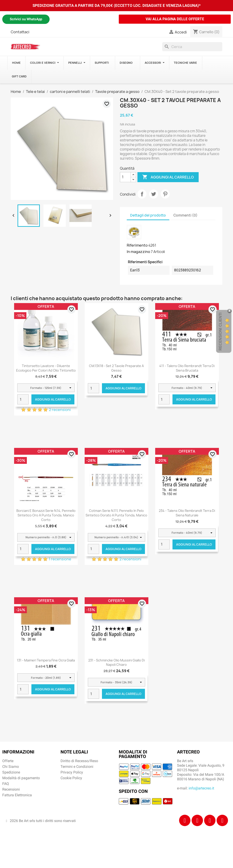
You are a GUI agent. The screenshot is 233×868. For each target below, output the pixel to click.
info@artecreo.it (201, 788)
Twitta (154, 194)
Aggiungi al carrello (168, 177)
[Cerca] (192, 47)
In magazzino (138, 252)
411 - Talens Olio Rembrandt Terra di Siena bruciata (187, 368)
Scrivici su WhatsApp (26, 19)
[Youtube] (222, 820)
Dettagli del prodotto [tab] (148, 215)
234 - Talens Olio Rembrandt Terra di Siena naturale (187, 513)
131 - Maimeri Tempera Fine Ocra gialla (46, 660)
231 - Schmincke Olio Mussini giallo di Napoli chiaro (116, 662)
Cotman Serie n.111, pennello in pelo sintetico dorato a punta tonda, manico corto (116, 515)
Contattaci (20, 32)
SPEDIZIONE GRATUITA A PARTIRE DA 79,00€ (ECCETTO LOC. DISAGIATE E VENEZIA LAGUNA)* (117, 5)
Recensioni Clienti (220, 332)
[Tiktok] (210, 820)
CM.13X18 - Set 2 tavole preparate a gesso (116, 368)
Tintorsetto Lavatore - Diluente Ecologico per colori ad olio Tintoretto (46, 368)
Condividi (142, 194)
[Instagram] (197, 820)
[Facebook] (185, 820)
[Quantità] (125, 177)
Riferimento (137, 245)
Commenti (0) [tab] (185, 215)
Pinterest (165, 194)
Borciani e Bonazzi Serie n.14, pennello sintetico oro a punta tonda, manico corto (46, 515)
